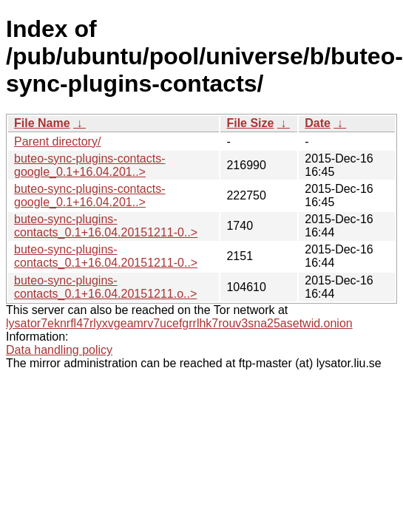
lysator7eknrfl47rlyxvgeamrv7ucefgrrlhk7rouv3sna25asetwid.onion (179, 323)
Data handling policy (59, 350)
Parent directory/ (57, 141)
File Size (250, 123)
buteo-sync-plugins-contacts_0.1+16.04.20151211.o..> (105, 287)
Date (318, 123)
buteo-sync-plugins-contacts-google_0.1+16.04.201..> (90, 165)
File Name (42, 123)
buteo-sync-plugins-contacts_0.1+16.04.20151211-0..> (106, 226)
